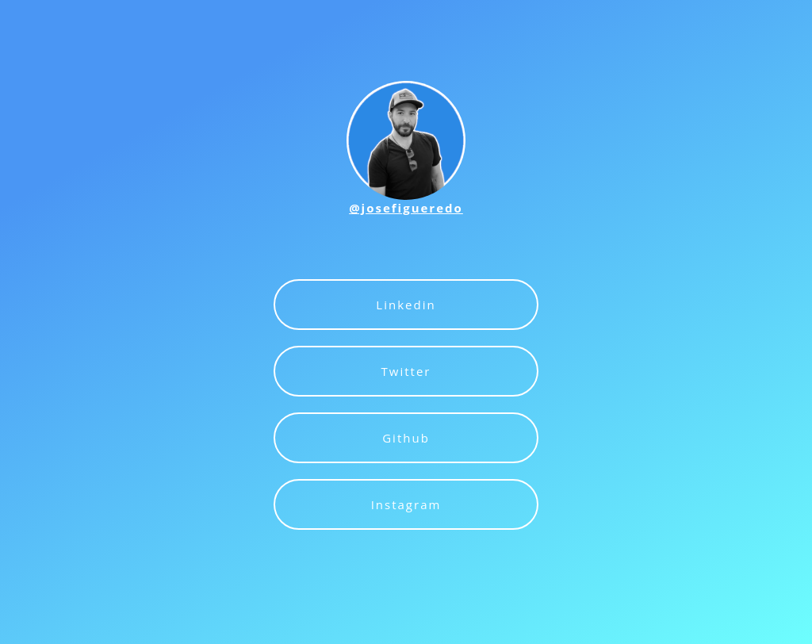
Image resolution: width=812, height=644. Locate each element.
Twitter (406, 371)
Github (406, 438)
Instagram (406, 504)
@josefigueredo (406, 208)
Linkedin (406, 305)
